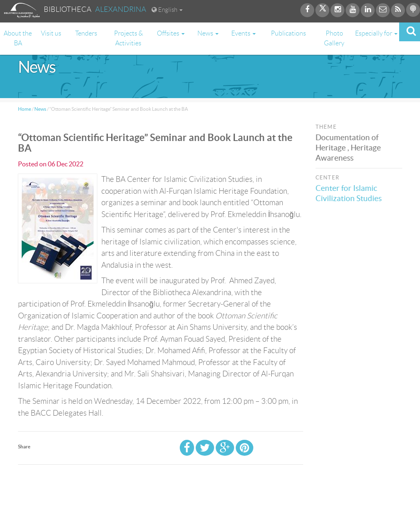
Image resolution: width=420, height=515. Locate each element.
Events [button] (244, 33)
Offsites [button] (171, 33)
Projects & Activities (128, 38)
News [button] (208, 33)
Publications (288, 33)
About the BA (18, 38)
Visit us (51, 33)
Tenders (86, 33)
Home (25, 109)
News (40, 109)
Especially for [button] (376, 33)
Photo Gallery (334, 38)
